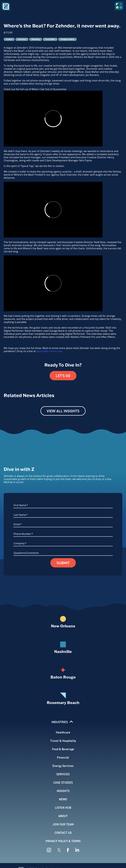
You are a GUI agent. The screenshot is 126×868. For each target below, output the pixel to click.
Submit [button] (63, 563)
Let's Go (63, 376)
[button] (120, 7)
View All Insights (63, 411)
